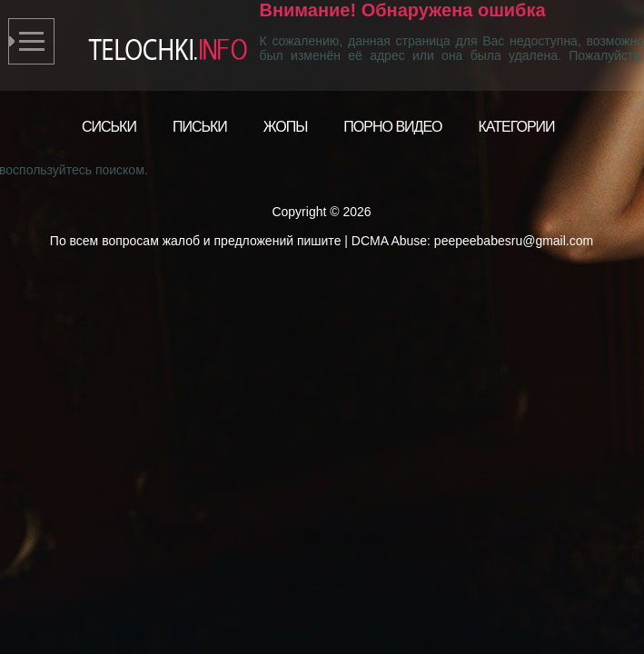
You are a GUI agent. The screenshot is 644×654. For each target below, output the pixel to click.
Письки (200, 127)
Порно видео (392, 127)
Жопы (286, 127)
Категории (517, 127)
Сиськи (109, 127)
